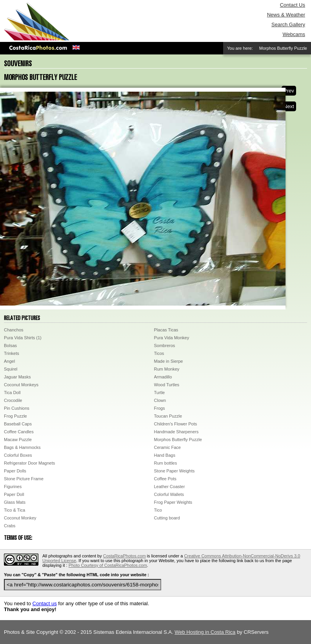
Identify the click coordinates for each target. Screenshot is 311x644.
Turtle (160, 393)
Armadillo (163, 377)
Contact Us (293, 5)
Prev (289, 91)
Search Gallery (288, 24)
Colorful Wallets (169, 494)
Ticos (159, 353)
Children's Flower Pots (176, 424)
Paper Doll (14, 494)
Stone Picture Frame (24, 479)
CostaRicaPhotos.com (125, 556)
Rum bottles (166, 463)
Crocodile (13, 400)
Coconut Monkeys (21, 385)
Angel (9, 361)
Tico (158, 510)
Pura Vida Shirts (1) (23, 338)
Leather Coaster (170, 487)
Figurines (13, 487)
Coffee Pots (165, 479)
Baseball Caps (18, 424)
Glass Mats (15, 502)
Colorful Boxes (18, 455)
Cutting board (167, 518)
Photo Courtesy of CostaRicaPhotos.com (108, 565)
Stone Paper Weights (175, 471)
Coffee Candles (19, 432)
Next (289, 106)
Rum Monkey (167, 369)
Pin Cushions (17, 408)
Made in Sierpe (169, 361)
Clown (160, 400)
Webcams (294, 34)
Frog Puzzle (15, 416)
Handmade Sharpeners (176, 432)
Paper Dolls (15, 471)
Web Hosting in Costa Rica (205, 632)
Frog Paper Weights (173, 502)
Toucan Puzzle (168, 416)
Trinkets (12, 353)
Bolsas (10, 346)
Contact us (45, 603)
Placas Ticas (166, 330)
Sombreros (165, 346)
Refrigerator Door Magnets (29, 463)
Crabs (10, 526)
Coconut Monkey (20, 518)
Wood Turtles (167, 385)
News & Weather (286, 15)
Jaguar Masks (17, 377)
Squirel (11, 369)
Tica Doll (12, 393)
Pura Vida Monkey (172, 338)
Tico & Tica (15, 510)
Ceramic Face (167, 447)
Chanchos (14, 330)
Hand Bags (165, 455)
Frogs (160, 408)
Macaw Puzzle (18, 440)
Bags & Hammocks (22, 447)
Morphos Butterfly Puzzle (178, 440)
